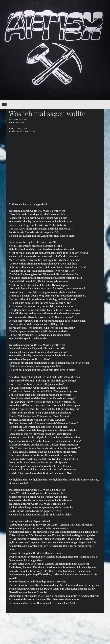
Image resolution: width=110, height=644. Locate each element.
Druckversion (15, 614)
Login (101, 614)
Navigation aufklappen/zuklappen (55, 104)
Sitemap (30, 614)
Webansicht (98, 618)
